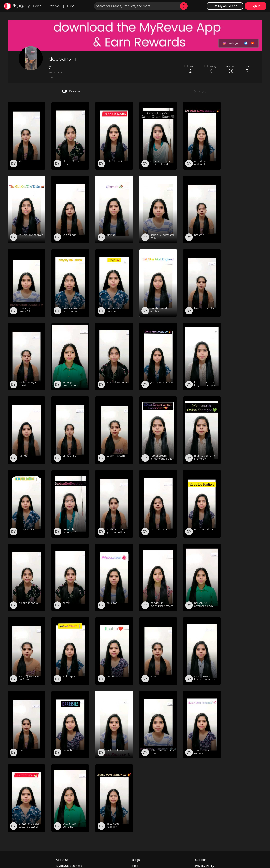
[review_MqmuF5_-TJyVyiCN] (202, 577)
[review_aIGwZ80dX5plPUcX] (70, 725)
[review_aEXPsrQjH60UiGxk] (70, 136)
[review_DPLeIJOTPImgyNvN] (158, 283)
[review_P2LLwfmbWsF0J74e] (202, 357)
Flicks (71, 6)
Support (201, 860)
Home (37, 6)
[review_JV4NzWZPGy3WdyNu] (158, 430)
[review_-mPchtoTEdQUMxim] (26, 725)
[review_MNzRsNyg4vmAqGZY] (26, 209)
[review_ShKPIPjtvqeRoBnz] (114, 798)
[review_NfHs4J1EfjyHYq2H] (114, 136)
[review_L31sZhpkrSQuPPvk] (26, 577)
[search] (184, 6)
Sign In (256, 6)
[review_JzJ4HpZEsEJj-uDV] (70, 504)
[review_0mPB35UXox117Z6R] (114, 577)
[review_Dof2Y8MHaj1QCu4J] (70, 651)
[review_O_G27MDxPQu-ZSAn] (114, 725)
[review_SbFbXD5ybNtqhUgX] (26, 504)
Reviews (54, 6)
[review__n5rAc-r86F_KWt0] (202, 651)
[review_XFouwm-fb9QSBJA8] (70, 577)
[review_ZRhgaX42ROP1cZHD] (70, 209)
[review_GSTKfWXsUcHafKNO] (202, 209)
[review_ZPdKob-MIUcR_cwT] (26, 651)
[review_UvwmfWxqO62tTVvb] (158, 136)
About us (62, 860)
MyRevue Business (69, 866)
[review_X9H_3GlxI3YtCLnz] (114, 283)
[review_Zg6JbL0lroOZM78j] (114, 651)
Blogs (136, 860)
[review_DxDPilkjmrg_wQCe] (114, 209)
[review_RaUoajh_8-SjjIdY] (202, 136)
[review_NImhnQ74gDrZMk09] (158, 651)
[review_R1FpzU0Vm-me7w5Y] (26, 430)
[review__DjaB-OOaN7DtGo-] (70, 357)
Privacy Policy (205, 866)
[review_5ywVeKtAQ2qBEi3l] (70, 430)
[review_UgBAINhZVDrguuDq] (114, 504)
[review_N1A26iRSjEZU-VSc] (26, 357)
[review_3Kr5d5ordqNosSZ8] (114, 357)
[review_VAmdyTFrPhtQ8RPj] (202, 504)
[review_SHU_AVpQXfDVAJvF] (114, 430)
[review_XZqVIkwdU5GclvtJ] (26, 136)
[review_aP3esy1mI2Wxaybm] (158, 357)
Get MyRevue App (225, 6)
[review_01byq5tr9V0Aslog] (202, 725)
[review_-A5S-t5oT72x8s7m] (158, 725)
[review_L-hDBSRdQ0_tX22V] (70, 283)
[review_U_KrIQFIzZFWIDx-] (26, 283)
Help (135, 866)
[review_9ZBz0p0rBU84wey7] (158, 504)
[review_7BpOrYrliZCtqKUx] (26, 798)
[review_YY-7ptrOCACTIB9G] (158, 577)
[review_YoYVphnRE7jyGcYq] (202, 283)
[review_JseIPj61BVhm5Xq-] (70, 798)
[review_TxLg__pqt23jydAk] (202, 430)
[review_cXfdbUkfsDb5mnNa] (158, 209)
